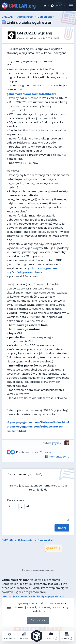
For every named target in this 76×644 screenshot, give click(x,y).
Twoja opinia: (16, 500)
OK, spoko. (38, 620)
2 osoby (46, 452)
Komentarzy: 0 (59, 456)
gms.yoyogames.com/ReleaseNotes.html (38, 422)
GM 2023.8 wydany (35, 33)
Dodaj (62, 528)
